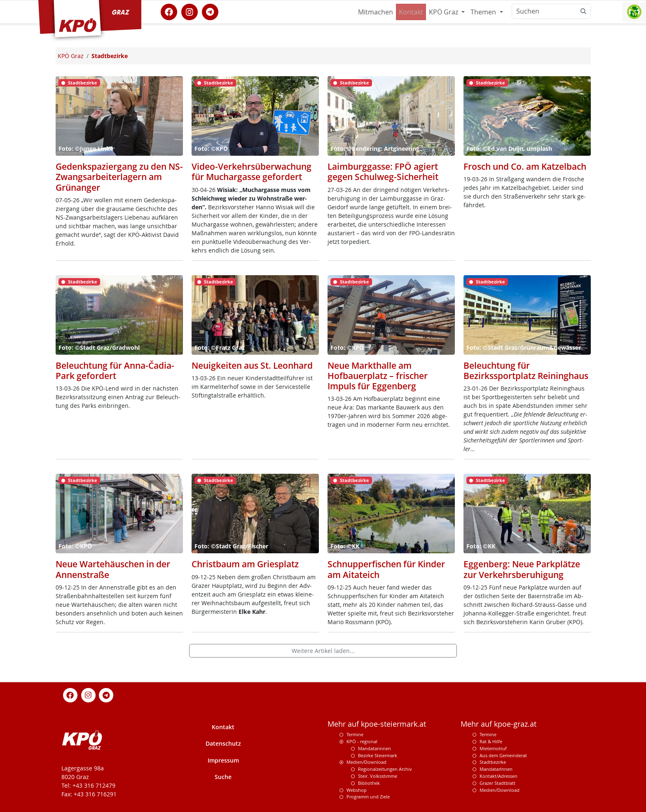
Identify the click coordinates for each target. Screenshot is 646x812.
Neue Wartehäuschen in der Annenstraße (113, 569)
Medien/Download (366, 762)
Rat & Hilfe (491, 741)
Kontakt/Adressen (499, 776)
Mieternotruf (493, 748)
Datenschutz (223, 743)
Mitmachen (376, 12)
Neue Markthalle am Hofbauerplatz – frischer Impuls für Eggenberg (378, 376)
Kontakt (411, 12)
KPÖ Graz (444, 12)
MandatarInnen (496, 769)
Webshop (357, 790)
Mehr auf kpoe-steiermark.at (377, 724)
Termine (355, 734)
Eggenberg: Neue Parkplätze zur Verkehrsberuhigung (522, 569)
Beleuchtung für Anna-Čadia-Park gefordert (115, 371)
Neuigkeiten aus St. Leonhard (252, 365)
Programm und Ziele (368, 797)
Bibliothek (369, 783)
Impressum (223, 760)
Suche (223, 777)
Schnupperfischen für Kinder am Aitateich (386, 569)
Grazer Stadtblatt (497, 783)
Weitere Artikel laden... (323, 651)
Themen (484, 12)
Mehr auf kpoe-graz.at (499, 724)
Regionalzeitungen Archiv (385, 769)
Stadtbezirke (493, 762)
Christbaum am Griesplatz (245, 564)
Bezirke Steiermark (378, 755)
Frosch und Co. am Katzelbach (525, 166)
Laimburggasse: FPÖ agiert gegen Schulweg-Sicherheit (383, 172)
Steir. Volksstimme (378, 776)
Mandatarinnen (374, 748)
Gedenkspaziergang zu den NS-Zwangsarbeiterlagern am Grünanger (119, 177)
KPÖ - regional (362, 741)
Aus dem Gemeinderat (503, 755)
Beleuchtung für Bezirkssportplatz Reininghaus (526, 371)
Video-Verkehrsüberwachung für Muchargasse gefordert (252, 172)
